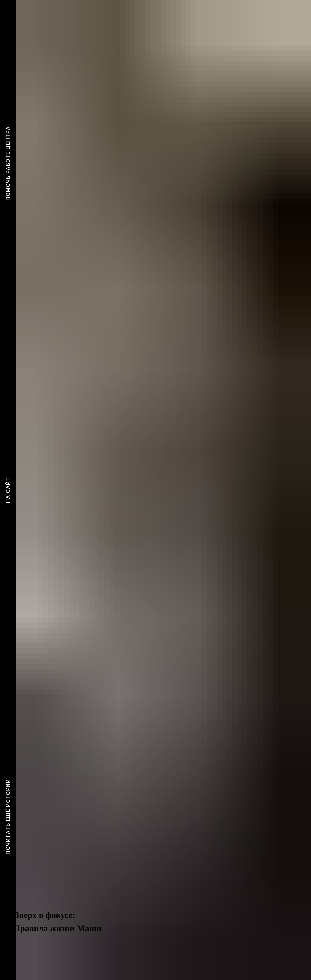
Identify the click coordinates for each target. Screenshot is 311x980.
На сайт (8, 490)
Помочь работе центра (8, 163)
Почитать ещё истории (8, 817)
